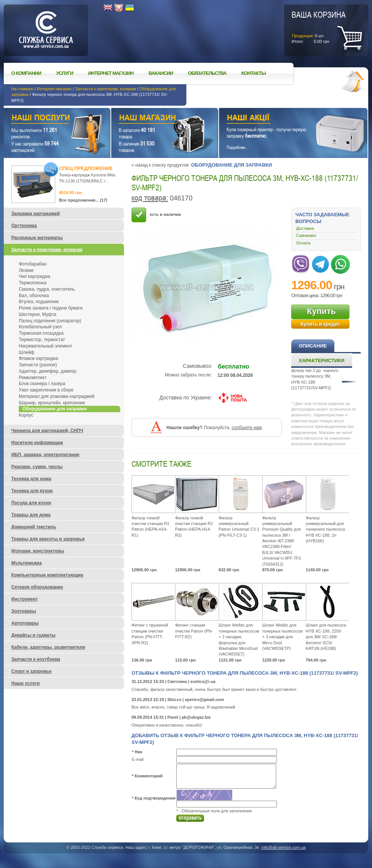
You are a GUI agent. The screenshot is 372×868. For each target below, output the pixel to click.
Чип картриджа (35, 276)
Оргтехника (24, 226)
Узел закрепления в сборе (46, 390)
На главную (22, 89)
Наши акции (283, 119)
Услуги (64, 73)
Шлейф (26, 352)
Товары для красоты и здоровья (48, 539)
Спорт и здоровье (31, 671)
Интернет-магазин (54, 89)
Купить (321, 311)
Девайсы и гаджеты (33, 635)
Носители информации (37, 443)
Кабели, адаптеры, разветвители (48, 647)
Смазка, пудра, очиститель (47, 289)
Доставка (305, 228)
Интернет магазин (111, 73)
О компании (26, 73)
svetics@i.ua (203, 681)
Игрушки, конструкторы (38, 551)
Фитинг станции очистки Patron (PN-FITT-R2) (194, 631)
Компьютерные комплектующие (47, 575)
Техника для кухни (32, 491)
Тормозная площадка (41, 333)
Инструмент (25, 599)
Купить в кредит (320, 324)
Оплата (303, 243)
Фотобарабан (33, 264)
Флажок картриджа (39, 358)
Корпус (26, 415)
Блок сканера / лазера (42, 384)
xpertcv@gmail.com (204, 700)
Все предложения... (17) (83, 200)
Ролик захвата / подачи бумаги (51, 308)
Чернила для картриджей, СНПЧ (47, 431)
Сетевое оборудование (37, 587)
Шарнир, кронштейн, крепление (52, 403)
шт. (319, 27)
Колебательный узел (40, 327)
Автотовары (25, 623)
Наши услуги (48, 119)
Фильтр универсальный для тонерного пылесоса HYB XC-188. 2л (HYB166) (325, 530)
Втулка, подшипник (39, 302)
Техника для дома (31, 479)
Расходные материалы (37, 238)
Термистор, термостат (42, 340)
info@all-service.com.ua (284, 847)
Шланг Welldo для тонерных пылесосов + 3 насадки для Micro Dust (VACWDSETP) (283, 637)
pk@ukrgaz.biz (196, 717)
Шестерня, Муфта (38, 314)
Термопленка (33, 283)
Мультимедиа (26, 563)
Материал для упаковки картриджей (57, 396)
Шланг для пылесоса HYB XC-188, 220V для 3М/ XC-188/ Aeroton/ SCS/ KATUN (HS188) (326, 637)
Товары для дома (31, 515)
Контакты (253, 73)
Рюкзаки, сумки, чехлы (37, 467)
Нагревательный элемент (45, 346)
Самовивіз (306, 235)
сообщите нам (246, 428)
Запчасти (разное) (38, 365)
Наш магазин (152, 119)
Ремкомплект (33, 378)
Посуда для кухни (31, 503)
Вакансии (161, 73)
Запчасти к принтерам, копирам (106, 89)
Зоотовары (24, 611)
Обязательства (207, 73)
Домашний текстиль (34, 527)
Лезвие (26, 270)
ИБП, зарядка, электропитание (45, 455)
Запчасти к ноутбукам (36, 659)
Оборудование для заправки (231, 165)
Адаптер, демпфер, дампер (48, 371)
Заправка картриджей (36, 214)
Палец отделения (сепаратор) (50, 321)
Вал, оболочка (34, 296)
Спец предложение (86, 168)
